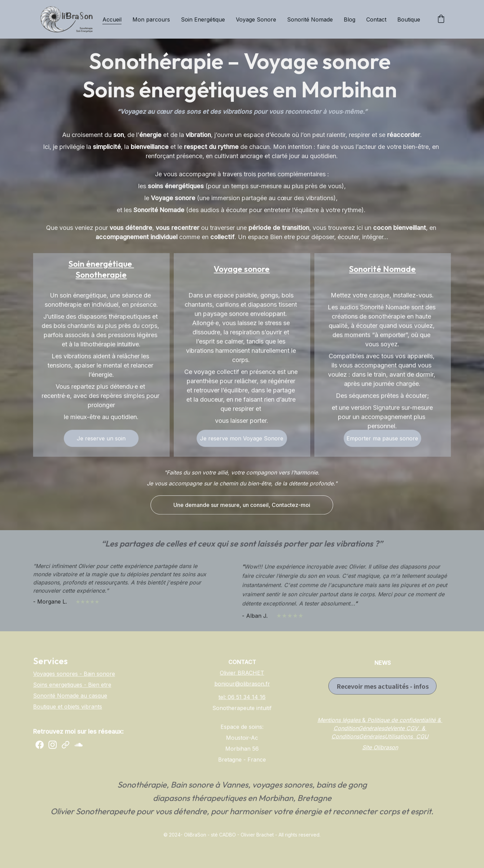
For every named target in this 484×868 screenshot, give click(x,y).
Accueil (112, 19)
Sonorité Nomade (310, 19)
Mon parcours (151, 19)
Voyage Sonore (256, 19)
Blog (350, 19)
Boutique (409, 19)
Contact (376, 19)
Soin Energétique (203, 19)
